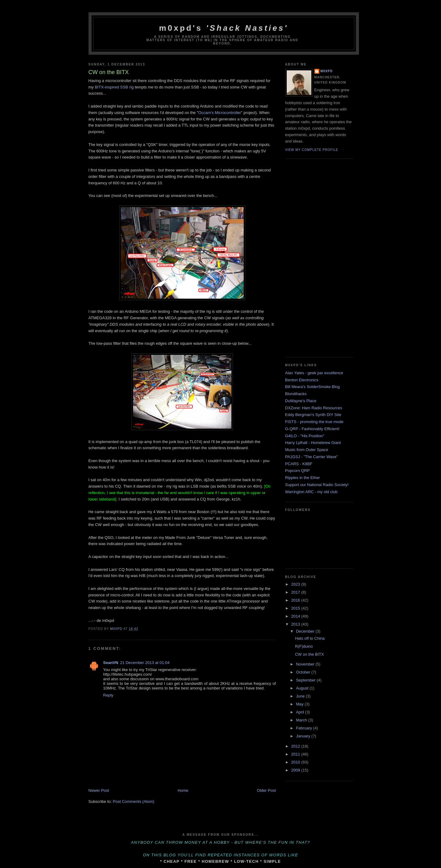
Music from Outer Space (307, 450)
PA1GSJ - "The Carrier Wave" (312, 457)
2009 (296, 770)
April (301, 712)
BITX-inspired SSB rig (114, 87)
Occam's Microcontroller (220, 113)
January (304, 736)
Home (183, 790)
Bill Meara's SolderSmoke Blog (313, 387)
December (306, 631)
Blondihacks (296, 394)
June (301, 696)
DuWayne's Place (301, 401)
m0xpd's (224, 28)
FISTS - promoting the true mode (314, 422)
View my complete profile (312, 150)
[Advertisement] (310, 257)
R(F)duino (304, 646)
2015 (296, 608)
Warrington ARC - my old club (311, 492)
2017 (296, 592)
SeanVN (111, 663)
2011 (296, 754)
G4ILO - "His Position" (305, 436)
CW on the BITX (309, 654)
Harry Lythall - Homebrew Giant (313, 443)
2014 (296, 616)
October (304, 672)
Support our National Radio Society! (317, 485)
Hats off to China (310, 638)
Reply (108, 695)
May (300, 704)
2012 (296, 746)
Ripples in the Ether (303, 478)
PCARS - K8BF (299, 464)
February (305, 728)
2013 (296, 624)
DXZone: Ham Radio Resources (314, 408)
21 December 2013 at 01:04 (145, 663)
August (303, 688)
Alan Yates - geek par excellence (314, 373)
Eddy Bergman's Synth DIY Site (313, 415)
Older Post (266, 790)
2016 (296, 600)
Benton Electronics (302, 380)
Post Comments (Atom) (134, 801)
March (302, 720)
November (306, 664)
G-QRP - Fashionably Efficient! (312, 429)
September (306, 680)
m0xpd (327, 71)
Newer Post (99, 790)
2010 (296, 762)
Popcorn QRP (297, 471)
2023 (296, 584)
